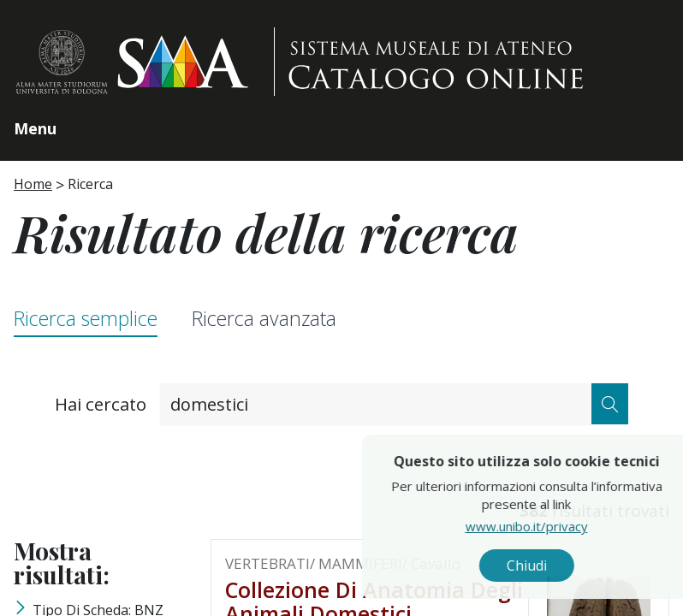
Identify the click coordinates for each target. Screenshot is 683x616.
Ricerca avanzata (264, 318)
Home (33, 184)
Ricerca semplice (86, 318)
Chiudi (559, 566)
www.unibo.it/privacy (559, 526)
